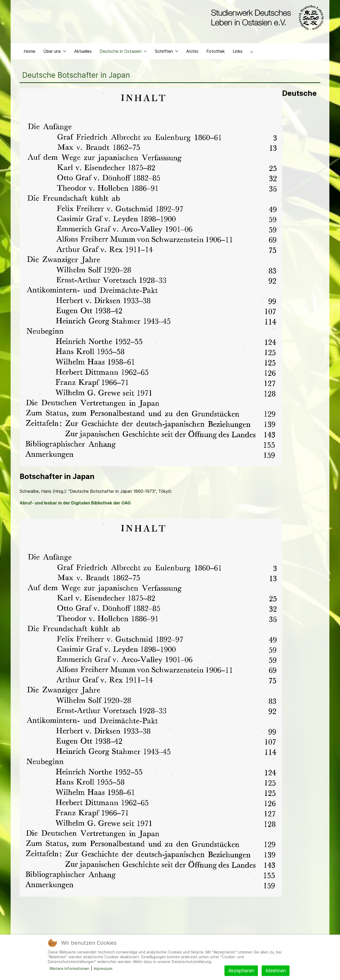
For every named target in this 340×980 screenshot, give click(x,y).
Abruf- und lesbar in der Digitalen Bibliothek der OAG (75, 507)
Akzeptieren (241, 971)
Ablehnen (276, 971)
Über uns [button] (55, 55)
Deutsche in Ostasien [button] (123, 55)
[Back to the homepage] (266, 18)
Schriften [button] (167, 55)
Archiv (192, 55)
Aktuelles (83, 55)
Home (29, 55)
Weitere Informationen (69, 968)
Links (238, 55)
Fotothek (216, 55)
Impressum (103, 968)
